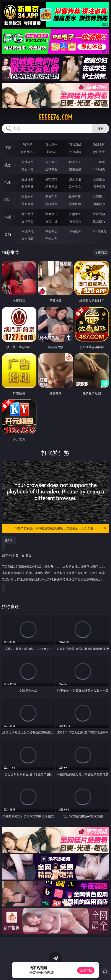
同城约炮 (28, 231)
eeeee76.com (55, 117)
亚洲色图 (51, 196)
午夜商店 (51, 231)
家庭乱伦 (51, 214)
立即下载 (86, 970)
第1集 (9, 540)
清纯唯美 (51, 204)
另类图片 (99, 204)
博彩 (8, 148)
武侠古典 (99, 214)
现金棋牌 (75, 152)
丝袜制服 (51, 169)
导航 (8, 234)
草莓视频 (75, 231)
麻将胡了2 (28, 152)
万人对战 (75, 144)
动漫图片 (99, 196)
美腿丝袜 (28, 204)
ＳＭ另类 (99, 169)
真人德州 (51, 144)
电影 (8, 182)
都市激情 (28, 214)
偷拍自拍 (51, 179)
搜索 (101, 128)
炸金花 (51, 152)
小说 (8, 217)
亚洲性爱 (28, 179)
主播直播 (75, 169)
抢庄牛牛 (99, 152)
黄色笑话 (75, 221)
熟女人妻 (28, 169)
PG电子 (27, 144)
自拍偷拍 (51, 162)
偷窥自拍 (28, 196)
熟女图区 (75, 204)
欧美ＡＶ (75, 162)
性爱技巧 (99, 221)
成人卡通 (75, 179)
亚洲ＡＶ (28, 162)
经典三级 (51, 187)
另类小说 (51, 221)
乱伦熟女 (75, 187)
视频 (8, 165)
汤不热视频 (99, 231)
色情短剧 (51, 239)
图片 (8, 200)
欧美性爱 (99, 179)
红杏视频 (28, 239)
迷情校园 (28, 221)
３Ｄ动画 (99, 162)
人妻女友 (75, 214)
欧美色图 (75, 196)
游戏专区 (99, 144)
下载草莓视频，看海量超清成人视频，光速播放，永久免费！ (61, 528)
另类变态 (99, 187)
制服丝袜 (28, 187)
